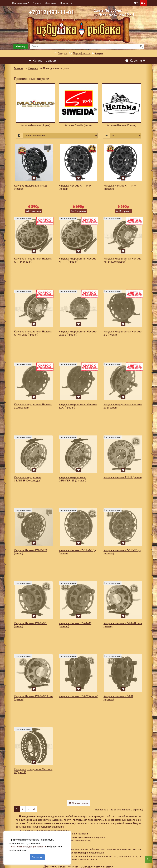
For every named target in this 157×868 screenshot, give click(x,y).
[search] (84, 46)
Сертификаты (80, 53)
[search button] (141, 46)
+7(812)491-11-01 (52, 12)
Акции (97, 53)
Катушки (33, 68)
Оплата (37, 3)
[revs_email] (90, 859)
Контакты (66, 3)
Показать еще (78, 691)
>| (34, 697)
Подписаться (126, 859)
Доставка (51, 3)
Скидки (61, 53)
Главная (19, 68)
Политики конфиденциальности (29, 845)
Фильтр (21, 47)
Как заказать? (21, 3)
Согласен (37, 856)
